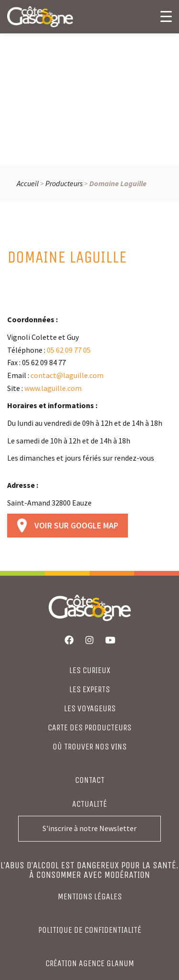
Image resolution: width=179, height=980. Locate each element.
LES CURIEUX (90, 670)
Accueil (28, 183)
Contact (90, 780)
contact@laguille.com (67, 375)
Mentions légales (90, 896)
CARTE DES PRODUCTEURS (89, 727)
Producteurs (64, 183)
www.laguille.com (53, 388)
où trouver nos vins (89, 747)
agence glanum (106, 963)
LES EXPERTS (89, 689)
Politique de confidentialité (90, 930)
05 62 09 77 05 (69, 350)
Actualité (89, 804)
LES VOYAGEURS (90, 708)
